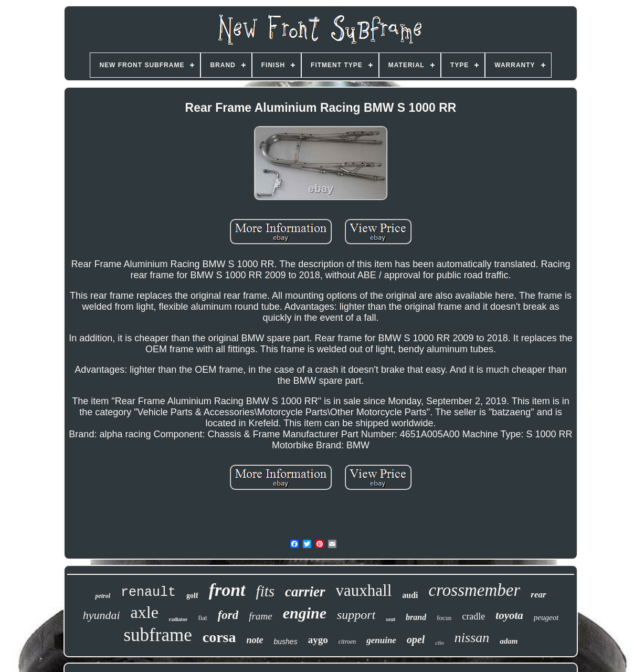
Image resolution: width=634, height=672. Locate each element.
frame (260, 616)
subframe (158, 635)
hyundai (102, 615)
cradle (473, 616)
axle (145, 612)
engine (305, 613)
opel (416, 639)
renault (148, 592)
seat (390, 619)
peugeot (546, 617)
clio (440, 643)
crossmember (475, 590)
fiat (202, 618)
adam (509, 641)
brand (416, 617)
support (356, 615)
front (227, 590)
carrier (305, 592)
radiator (178, 619)
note (255, 640)
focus (444, 618)
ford (228, 615)
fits (265, 591)
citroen (347, 642)
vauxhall (364, 590)
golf (192, 596)
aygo (318, 640)
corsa (219, 637)
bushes (286, 642)
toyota (509, 615)
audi (410, 595)
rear (538, 595)
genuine (381, 640)
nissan (472, 638)
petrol (103, 596)
